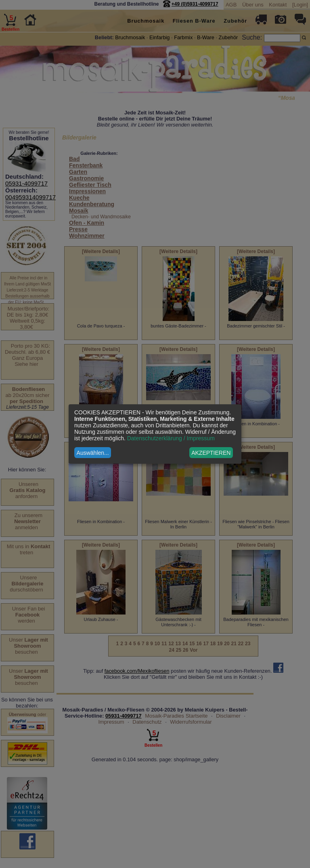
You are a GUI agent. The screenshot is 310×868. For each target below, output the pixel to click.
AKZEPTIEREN (211, 453)
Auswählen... (93, 453)
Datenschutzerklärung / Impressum (171, 438)
